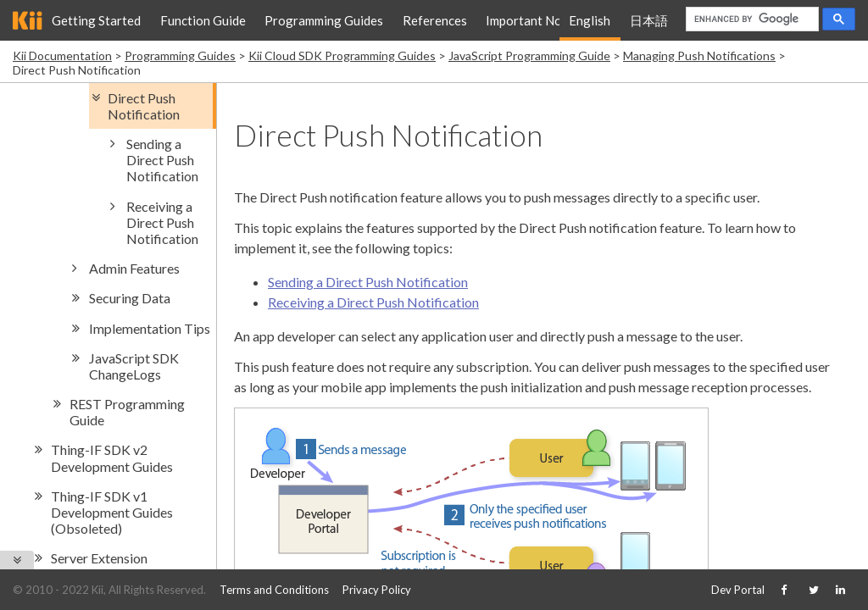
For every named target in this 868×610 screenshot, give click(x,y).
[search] (751, 19)
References (435, 20)
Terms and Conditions (274, 590)
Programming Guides (324, 20)
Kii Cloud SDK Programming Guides (342, 55)
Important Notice (534, 20)
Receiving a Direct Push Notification (373, 302)
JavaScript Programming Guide (529, 55)
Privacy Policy (377, 590)
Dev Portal (738, 590)
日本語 (649, 20)
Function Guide (203, 20)
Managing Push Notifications (699, 55)
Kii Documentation (62, 55)
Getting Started (96, 20)
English (590, 20)
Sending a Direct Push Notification (368, 282)
